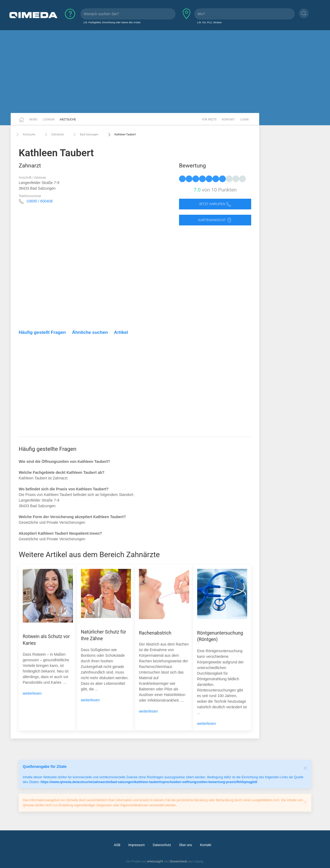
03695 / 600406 (40, 201)
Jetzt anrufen (215, 204)
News (33, 120)
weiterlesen (32, 693)
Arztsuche (68, 120)
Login (244, 120)
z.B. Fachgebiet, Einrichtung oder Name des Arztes (112, 22)
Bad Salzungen (85, 135)
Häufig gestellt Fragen (42, 332)
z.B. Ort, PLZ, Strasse (209, 22)
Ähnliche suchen (90, 332)
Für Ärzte (209, 120)
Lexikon (49, 120)
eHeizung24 (155, 861)
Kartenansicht (215, 220)
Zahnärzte (54, 135)
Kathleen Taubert (121, 135)
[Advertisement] (165, 72)
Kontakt (228, 120)
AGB (117, 845)
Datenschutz (162, 845)
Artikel (121, 332)
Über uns (185, 845)
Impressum (137, 845)
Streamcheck (178, 861)
